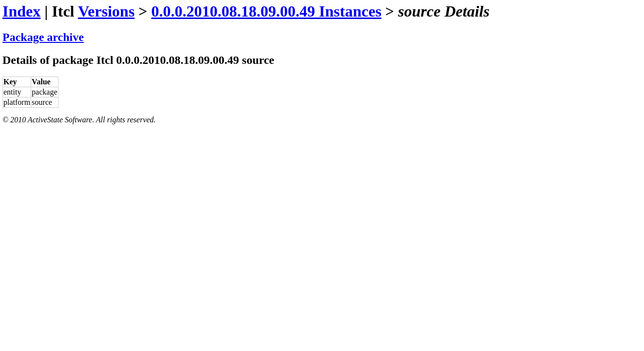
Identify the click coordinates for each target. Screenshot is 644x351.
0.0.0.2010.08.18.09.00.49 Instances (266, 11)
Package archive (43, 37)
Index (21, 11)
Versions (106, 11)
